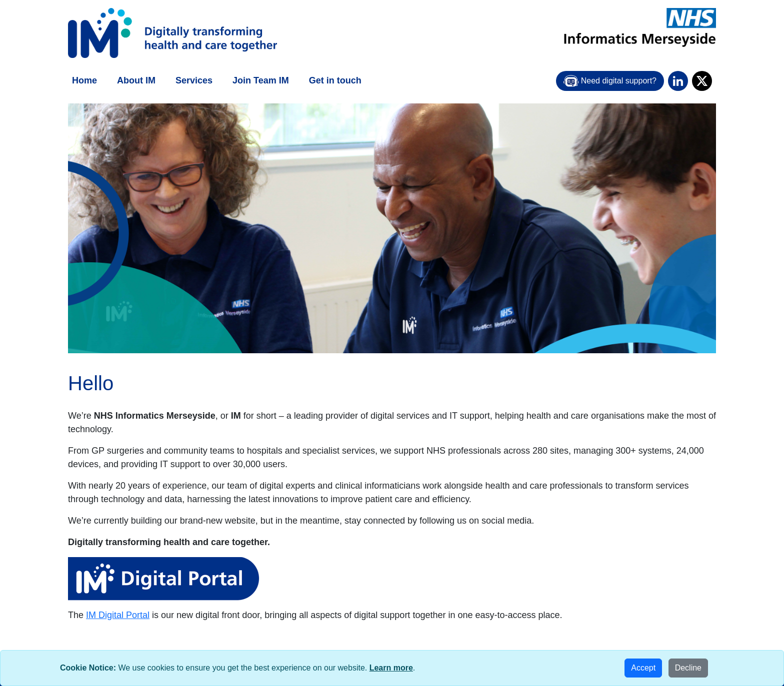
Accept (643, 668)
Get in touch (335, 80)
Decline (688, 668)
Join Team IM (261, 80)
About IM (136, 80)
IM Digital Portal (118, 615)
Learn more (391, 668)
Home (84, 80)
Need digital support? (610, 81)
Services (194, 80)
